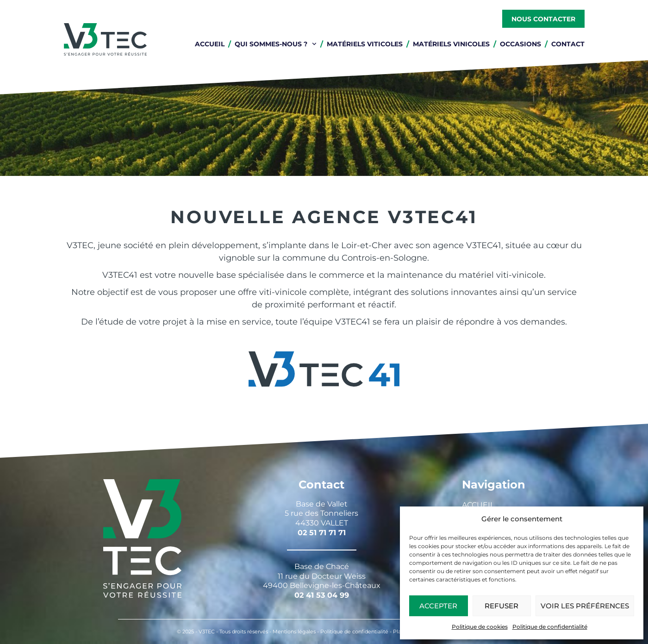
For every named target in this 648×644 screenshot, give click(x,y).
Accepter (438, 606)
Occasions (520, 44)
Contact (568, 44)
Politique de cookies (480, 627)
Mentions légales (294, 631)
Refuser (502, 606)
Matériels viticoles (365, 44)
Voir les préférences (585, 606)
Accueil (210, 44)
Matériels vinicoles (451, 44)
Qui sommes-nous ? (276, 44)
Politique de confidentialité (550, 627)
